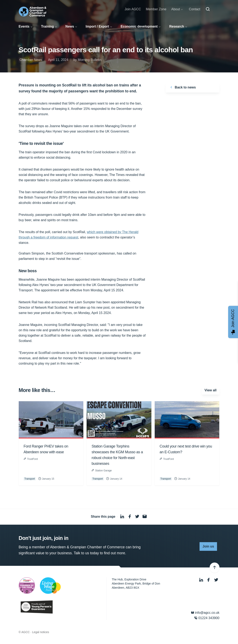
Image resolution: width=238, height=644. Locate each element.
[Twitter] (216, 580)
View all (210, 390)
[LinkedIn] (202, 580)
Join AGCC (133, 9)
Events (24, 26)
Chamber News (31, 60)
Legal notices (41, 632)
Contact (194, 9)
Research (177, 26)
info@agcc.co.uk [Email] (205, 613)
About (176, 9)
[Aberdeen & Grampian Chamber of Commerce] (33, 12)
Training (47, 26)
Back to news (182, 87)
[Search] (208, 9)
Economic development (139, 26)
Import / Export (97, 26)
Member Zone (156, 9)
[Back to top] (215, 568)
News (70, 26)
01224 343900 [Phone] (207, 618)
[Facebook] (209, 580)
